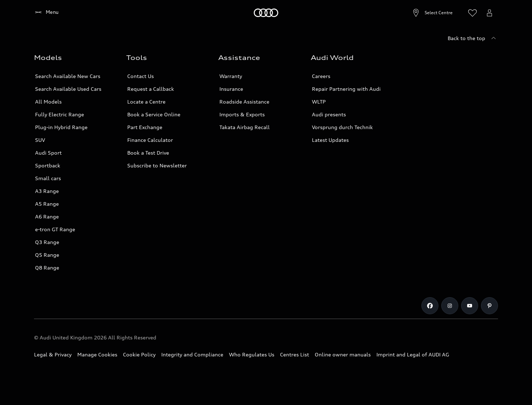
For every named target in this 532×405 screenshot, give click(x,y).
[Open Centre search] (415, 13)
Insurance (231, 89)
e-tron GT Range (55, 229)
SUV (40, 140)
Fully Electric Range (60, 114)
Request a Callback (151, 89)
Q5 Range (47, 255)
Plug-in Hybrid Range (61, 127)
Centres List (295, 354)
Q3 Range (47, 242)
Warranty (231, 76)
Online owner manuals (343, 354)
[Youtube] (470, 306)
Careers (321, 76)
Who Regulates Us (252, 354)
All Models (48, 102)
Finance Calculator (150, 140)
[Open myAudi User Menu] (489, 13)
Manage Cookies (97, 354)
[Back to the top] (473, 38)
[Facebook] (430, 306)
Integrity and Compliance (192, 354)
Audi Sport (48, 153)
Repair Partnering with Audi (346, 89)
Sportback (48, 165)
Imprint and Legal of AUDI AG (413, 354)
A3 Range (47, 191)
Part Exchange (145, 127)
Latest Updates (330, 140)
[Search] (455, 13)
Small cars (48, 178)
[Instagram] (450, 306)
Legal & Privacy (53, 354)
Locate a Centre (146, 102)
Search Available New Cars (68, 76)
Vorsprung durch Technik (342, 127)
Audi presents (329, 114)
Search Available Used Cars (68, 89)
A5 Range (47, 204)
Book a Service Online (154, 114)
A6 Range (47, 217)
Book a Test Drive (148, 153)
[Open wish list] (472, 13)
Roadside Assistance (244, 102)
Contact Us (141, 76)
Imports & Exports (242, 114)
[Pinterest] (489, 306)
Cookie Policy (139, 354)
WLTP (319, 102)
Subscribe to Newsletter (157, 165)
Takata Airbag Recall (245, 127)
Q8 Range (47, 268)
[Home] (46, 13)
